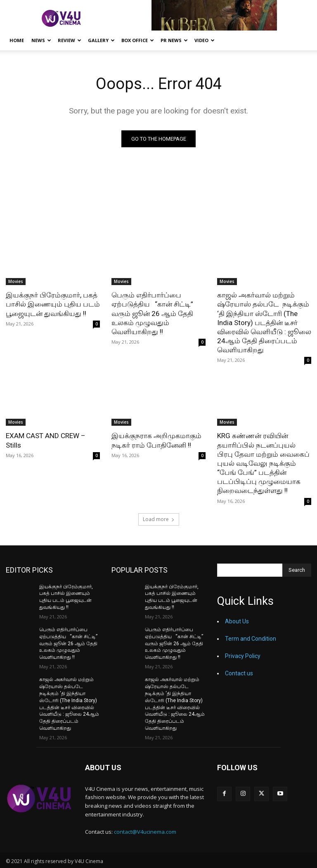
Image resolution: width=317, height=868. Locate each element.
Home (17, 40)
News (41, 40)
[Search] (297, 570)
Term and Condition (251, 638)
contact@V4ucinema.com (145, 831)
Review (70, 40)
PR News (174, 40)
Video (205, 40)
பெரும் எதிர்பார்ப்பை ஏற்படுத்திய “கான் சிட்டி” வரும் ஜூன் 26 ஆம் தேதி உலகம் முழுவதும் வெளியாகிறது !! (152, 313)
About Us (237, 621)
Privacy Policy (243, 656)
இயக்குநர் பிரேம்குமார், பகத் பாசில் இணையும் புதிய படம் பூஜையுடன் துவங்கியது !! (53, 304)
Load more (159, 519)
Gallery (101, 40)
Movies (16, 281)
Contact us (239, 673)
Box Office (138, 40)
